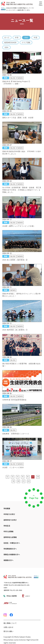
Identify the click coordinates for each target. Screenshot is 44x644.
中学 (17, 38)
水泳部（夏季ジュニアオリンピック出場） (19, 226)
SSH (7, 47)
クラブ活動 (26, 42)
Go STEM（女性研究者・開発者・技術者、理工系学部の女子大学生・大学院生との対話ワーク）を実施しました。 (22, 190)
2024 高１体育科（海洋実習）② (15, 260)
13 (12, 477)
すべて (7, 38)
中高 (35, 38)
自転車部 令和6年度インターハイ (16, 434)
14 (18, 477)
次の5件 (32, 481)
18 (38, 477)
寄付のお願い (8, 631)
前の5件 (4, 477)
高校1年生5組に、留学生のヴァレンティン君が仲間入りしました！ (21, 295)
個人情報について (10, 623)
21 (23, 481)
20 (18, 481)
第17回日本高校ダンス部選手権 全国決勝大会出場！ (21, 365)
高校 (26, 38)
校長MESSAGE (10, 42)
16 (28, 477)
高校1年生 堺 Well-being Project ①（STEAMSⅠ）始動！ (16, 83)
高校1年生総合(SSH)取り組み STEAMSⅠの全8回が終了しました (21, 153)
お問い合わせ (8, 627)
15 (23, 477)
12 (7, 477)
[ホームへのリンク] (17, 4)
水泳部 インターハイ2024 (13, 467)
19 (13, 481)
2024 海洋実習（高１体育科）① (15, 330)
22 (29, 481)
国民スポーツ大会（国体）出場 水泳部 (18, 118)
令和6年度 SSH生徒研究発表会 (14, 400)
